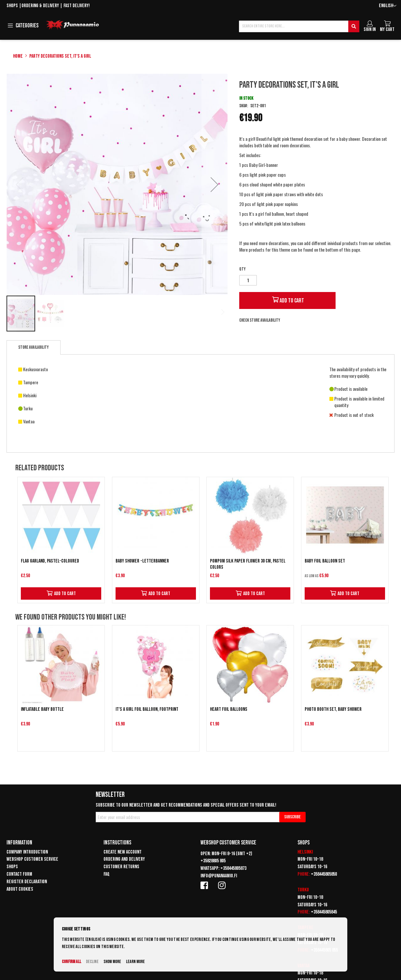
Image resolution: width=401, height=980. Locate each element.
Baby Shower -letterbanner (142, 561)
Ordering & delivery (40, 6)
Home (18, 56)
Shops (12, 6)
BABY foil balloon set (325, 561)
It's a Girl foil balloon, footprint (147, 709)
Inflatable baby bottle (42, 709)
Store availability (34, 347)
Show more (112, 962)
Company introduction (27, 852)
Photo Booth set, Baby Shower (333, 709)
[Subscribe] (292, 817)
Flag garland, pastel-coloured (50, 561)
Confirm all (71, 962)
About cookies (20, 889)
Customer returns (121, 867)
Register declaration (27, 882)
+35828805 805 (213, 861)
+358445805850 (324, 874)
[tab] (34, 347)
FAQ (107, 874)
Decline (92, 962)
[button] (388, 6)
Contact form (19, 874)
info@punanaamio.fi (219, 876)
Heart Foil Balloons (229, 709)
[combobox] (299, 26)
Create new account (123, 852)
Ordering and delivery (124, 859)
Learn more (135, 962)
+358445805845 (324, 912)
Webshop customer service (32, 859)
